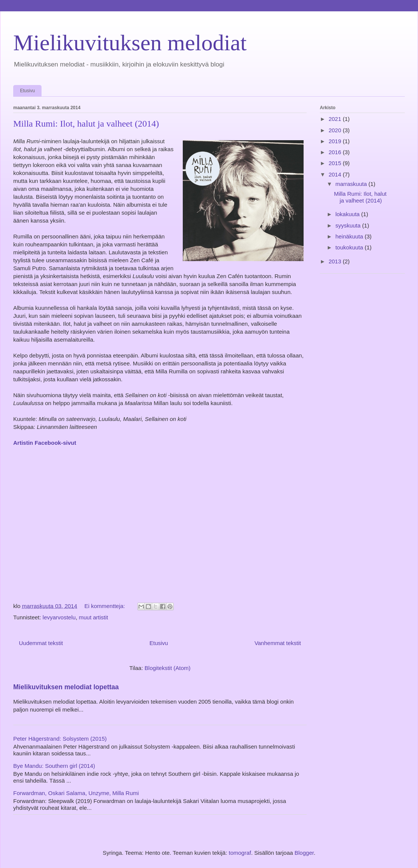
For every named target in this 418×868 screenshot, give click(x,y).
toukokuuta (350, 247)
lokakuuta (348, 214)
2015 (336, 163)
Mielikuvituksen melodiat (130, 43)
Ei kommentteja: (105, 606)
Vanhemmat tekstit (278, 643)
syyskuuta (349, 225)
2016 (336, 152)
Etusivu (27, 91)
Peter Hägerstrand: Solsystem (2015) (60, 739)
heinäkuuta (350, 236)
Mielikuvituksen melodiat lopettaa (66, 687)
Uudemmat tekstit (41, 643)
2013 (336, 261)
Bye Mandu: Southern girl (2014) (54, 766)
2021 (336, 119)
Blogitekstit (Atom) (168, 668)
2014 (336, 174)
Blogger (304, 853)
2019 (336, 141)
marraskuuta (352, 184)
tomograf (240, 853)
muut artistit (94, 617)
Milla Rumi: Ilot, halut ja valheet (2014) (86, 124)
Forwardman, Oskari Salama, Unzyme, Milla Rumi (76, 793)
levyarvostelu (59, 617)
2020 (336, 130)
